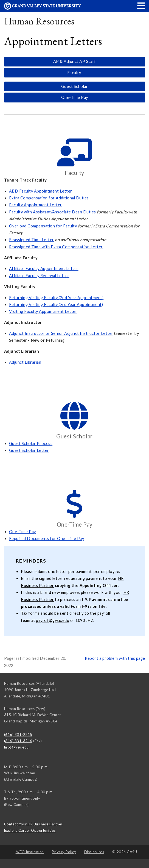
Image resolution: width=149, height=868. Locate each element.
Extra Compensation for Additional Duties (49, 198)
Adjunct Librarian (25, 362)
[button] (141, 6)
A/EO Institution (30, 852)
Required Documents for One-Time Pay (47, 539)
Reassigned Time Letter (32, 240)
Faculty (75, 73)
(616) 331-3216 (18, 741)
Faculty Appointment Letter (36, 205)
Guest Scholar (75, 86)
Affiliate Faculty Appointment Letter (44, 269)
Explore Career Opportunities (30, 830)
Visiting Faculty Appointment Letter (43, 311)
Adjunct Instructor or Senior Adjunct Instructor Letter (61, 333)
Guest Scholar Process (31, 443)
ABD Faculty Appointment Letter (41, 191)
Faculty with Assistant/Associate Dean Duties (53, 212)
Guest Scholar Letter (29, 450)
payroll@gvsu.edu (53, 620)
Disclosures (94, 852)
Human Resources (39, 21)
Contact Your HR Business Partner (33, 824)
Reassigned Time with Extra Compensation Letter (56, 247)
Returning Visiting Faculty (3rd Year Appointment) (56, 304)
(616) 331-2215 (18, 735)
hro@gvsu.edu (16, 747)
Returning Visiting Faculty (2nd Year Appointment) (56, 298)
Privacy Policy (64, 852)
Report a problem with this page (115, 658)
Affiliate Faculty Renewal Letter (39, 276)
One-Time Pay (75, 97)
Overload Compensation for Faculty (43, 226)
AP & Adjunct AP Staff (75, 61)
